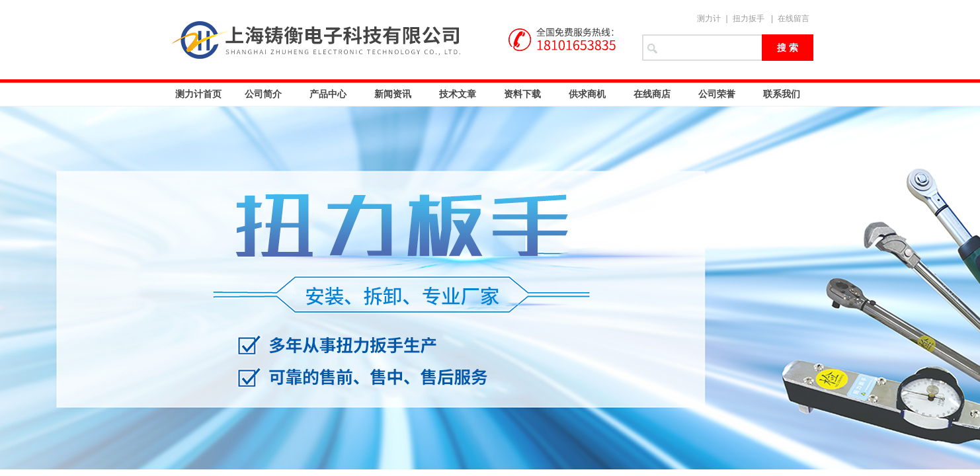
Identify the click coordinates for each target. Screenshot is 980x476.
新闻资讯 (393, 94)
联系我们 (782, 94)
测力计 (709, 19)
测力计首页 (198, 94)
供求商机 (587, 94)
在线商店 (652, 94)
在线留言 (794, 19)
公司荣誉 (717, 94)
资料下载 (522, 94)
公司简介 (263, 94)
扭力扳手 (749, 19)
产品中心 (328, 94)
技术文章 (458, 94)
